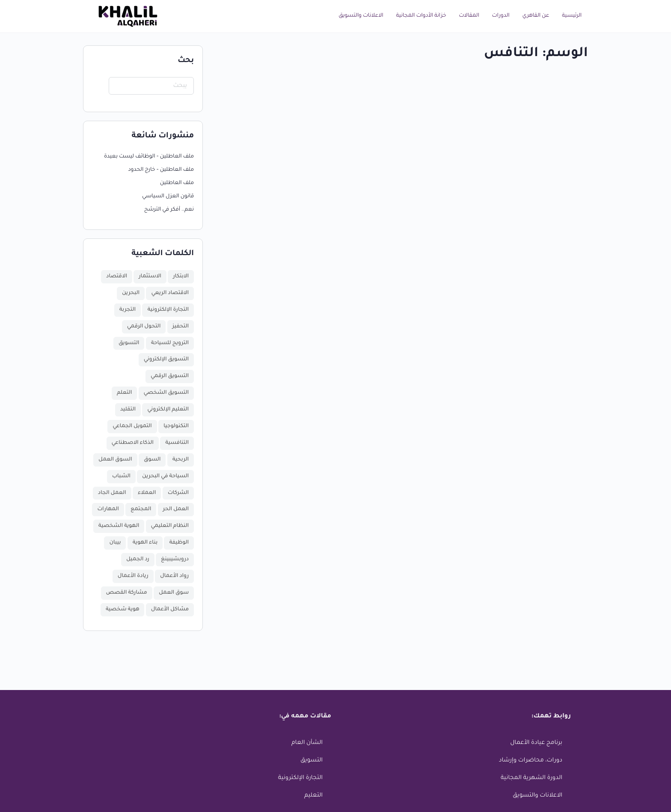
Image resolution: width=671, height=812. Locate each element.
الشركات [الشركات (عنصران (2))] (178, 493)
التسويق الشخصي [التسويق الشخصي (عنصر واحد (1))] (166, 393)
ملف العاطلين (177, 183)
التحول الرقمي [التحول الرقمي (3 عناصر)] (144, 327)
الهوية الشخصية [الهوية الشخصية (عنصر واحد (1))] (119, 526)
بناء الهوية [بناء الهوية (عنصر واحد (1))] (145, 543)
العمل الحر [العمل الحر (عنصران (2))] (176, 509)
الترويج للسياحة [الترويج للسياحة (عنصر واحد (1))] (170, 343)
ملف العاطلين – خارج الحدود (161, 170)
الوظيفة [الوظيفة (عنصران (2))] (179, 543)
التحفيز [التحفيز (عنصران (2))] (181, 327)
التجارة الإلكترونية (300, 778)
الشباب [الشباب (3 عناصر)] (121, 476)
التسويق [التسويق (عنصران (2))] (129, 343)
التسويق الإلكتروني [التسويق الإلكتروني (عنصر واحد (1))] (166, 360)
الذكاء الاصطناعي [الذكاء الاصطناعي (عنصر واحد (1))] (133, 443)
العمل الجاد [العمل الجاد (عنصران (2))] (112, 493)
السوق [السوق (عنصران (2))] (152, 460)
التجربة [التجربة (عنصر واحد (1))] (128, 310)
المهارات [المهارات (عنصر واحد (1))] (108, 509)
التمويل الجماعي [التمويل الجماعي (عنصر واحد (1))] (132, 426)
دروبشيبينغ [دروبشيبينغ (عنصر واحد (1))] (175, 559)
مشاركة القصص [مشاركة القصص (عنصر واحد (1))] (127, 593)
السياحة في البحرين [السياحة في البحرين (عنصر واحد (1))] (165, 476)
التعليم (313, 796)
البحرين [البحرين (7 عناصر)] (131, 293)
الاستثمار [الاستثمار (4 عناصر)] (150, 277)
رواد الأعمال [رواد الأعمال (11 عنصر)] (174, 576)
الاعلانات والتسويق (537, 796)
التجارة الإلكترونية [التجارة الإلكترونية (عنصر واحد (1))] (168, 310)
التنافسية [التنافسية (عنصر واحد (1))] (177, 443)
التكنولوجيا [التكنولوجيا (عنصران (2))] (176, 426)
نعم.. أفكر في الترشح (169, 210)
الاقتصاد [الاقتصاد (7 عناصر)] (117, 277)
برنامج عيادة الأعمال (536, 743)
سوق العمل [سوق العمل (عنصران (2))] (174, 593)
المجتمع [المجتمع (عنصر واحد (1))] (141, 509)
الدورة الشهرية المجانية (531, 778)
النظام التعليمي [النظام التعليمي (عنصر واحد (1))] (170, 526)
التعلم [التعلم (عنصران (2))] (124, 393)
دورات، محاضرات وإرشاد (531, 760)
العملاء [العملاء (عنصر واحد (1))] (147, 493)
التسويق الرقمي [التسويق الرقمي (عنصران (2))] (170, 376)
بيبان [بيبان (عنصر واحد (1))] (115, 543)
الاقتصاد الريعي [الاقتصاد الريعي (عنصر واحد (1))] (170, 293)
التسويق (312, 760)
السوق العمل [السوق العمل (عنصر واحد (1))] (115, 460)
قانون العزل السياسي (167, 196)
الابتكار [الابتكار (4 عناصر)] (181, 277)
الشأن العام (307, 743)
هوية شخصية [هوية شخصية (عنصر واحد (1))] (122, 610)
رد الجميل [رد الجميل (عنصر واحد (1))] (138, 559)
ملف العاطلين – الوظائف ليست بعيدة (149, 157)
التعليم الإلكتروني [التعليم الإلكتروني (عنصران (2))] (168, 410)
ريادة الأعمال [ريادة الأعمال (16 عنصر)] (133, 576)
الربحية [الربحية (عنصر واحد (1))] (181, 460)
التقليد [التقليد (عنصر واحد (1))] (128, 410)
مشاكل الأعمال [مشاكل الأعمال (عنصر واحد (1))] (170, 610)
